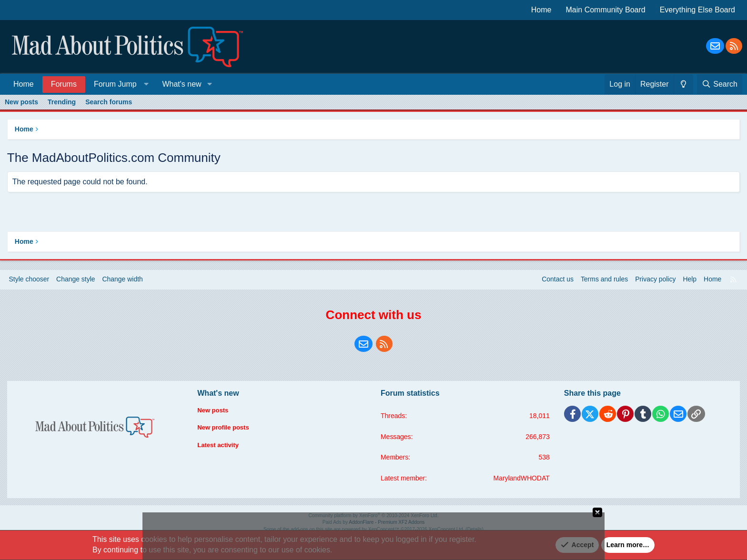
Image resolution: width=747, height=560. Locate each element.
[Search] (720, 84)
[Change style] (683, 84)
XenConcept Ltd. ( (448, 529)
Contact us (557, 280)
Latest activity (220, 446)
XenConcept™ (384, 529)
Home (541, 10)
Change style (76, 280)
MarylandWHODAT (521, 478)
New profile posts (226, 428)
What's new (182, 84)
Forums (64, 84)
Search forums (109, 102)
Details (474, 529)
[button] (119, 84)
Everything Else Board (697, 10)
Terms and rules (604, 280)
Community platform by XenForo (374, 516)
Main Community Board (606, 10)
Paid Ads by (374, 523)
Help (690, 280)
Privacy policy (655, 280)
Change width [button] (123, 280)
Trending (62, 102)
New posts (21, 102)
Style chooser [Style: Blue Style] (29, 280)
